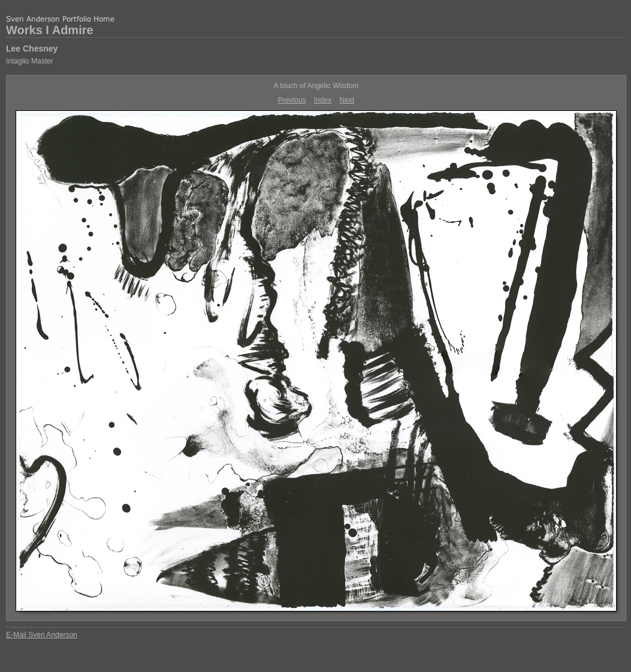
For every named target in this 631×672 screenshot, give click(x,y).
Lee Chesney (32, 49)
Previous (292, 100)
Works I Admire (50, 30)
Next (347, 100)
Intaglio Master (30, 61)
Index (323, 100)
